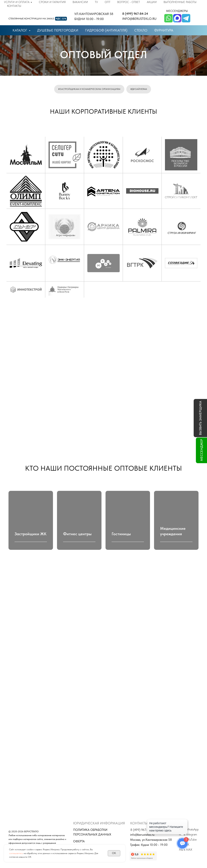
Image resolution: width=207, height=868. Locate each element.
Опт (108, 2)
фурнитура (164, 30)
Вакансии (80, 2)
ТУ (96, 2)
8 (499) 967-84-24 (135, 14)
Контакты (14, 6)
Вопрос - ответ (129, 2)
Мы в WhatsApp (189, 829)
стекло (141, 30)
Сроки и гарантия (52, 2)
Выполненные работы (180, 2)
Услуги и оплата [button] (17, 2)
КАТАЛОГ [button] (20, 30)
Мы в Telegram (188, 834)
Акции (152, 2)
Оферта (79, 841)
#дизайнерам (139, 89)
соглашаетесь (16, 853)
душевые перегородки (58, 30)
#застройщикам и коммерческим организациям (89, 89)
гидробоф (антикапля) (106, 30)
